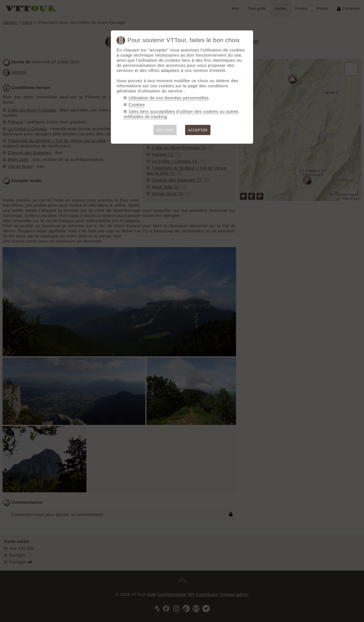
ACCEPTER (198, 130)
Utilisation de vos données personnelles (169, 98)
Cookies (137, 105)
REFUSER (165, 130)
